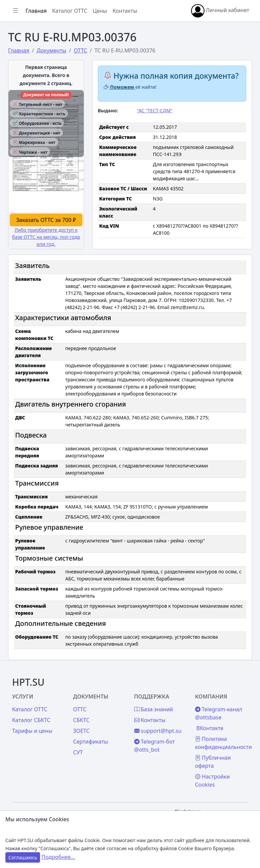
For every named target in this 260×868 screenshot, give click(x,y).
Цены (100, 11)
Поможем (120, 87)
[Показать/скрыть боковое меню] (15, 11)
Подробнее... (58, 857)
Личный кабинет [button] (220, 11)
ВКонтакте (210, 728)
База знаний (154, 709)
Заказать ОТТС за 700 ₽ (46, 220)
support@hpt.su (158, 731)
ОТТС (80, 709)
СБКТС (81, 720)
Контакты (125, 11)
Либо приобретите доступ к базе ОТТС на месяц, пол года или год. (46, 237)
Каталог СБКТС (31, 720)
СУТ (78, 752)
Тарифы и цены (32, 731)
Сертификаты (90, 742)
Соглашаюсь (23, 857)
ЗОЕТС (81, 731)
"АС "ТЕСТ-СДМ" (155, 110)
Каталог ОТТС (70, 11)
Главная (36, 11)
